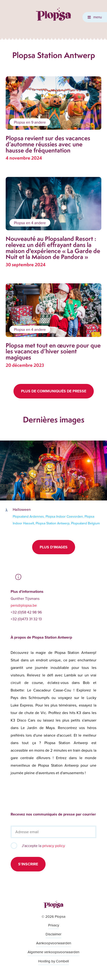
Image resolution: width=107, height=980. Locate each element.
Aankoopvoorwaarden (54, 943)
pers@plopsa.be (24, 605)
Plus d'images (54, 547)
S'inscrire (28, 864)
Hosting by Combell (53, 961)
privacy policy (54, 846)
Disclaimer (53, 934)
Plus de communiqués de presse (54, 391)
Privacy (54, 925)
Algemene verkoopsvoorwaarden (53, 952)
